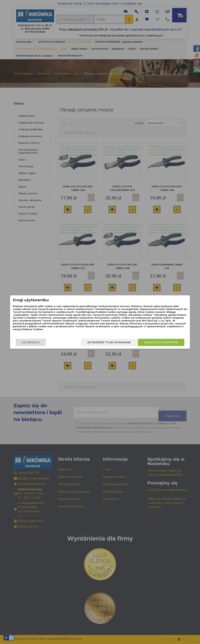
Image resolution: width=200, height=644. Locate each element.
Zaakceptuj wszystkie (159, 342)
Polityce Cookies (97, 329)
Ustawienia (33, 342)
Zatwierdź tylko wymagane (107, 342)
